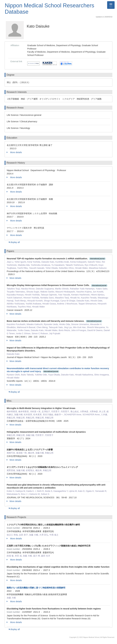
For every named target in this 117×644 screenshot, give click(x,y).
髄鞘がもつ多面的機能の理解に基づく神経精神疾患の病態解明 (36, 588)
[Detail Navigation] (111, 5)
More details (14, 152)
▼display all (14, 242)
